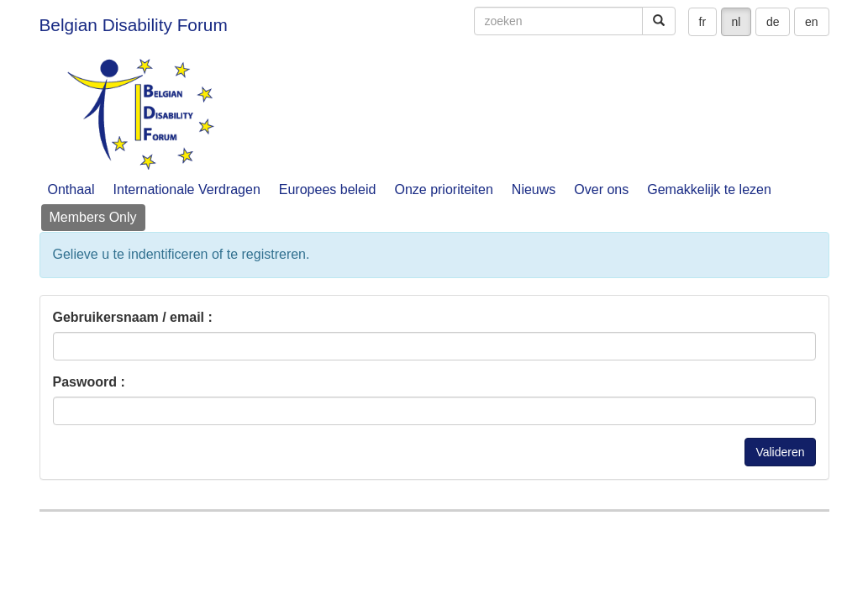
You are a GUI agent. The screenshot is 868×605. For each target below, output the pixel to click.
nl (736, 22)
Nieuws (534, 189)
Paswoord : (89, 382)
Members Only (93, 217)
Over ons (601, 189)
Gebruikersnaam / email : (133, 317)
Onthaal (71, 189)
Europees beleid (328, 189)
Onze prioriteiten (443, 189)
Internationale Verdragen (187, 189)
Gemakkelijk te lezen (709, 189)
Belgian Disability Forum (134, 25)
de (773, 22)
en (812, 22)
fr (703, 22)
